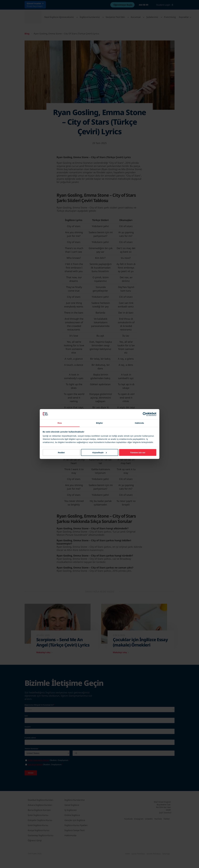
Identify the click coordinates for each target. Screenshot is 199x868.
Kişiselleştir (100, 452)
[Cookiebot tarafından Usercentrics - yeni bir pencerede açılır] (145, 414)
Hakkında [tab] (139, 423)
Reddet (61, 452)
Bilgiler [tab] (100, 423)
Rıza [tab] (60, 423)
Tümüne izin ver (138, 452)
